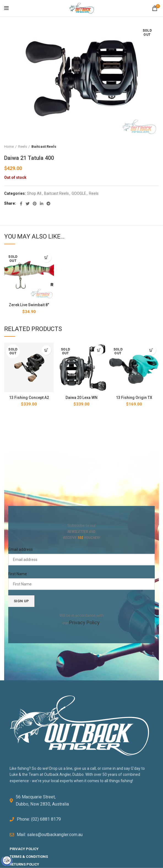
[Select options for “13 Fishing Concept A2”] (46, 350)
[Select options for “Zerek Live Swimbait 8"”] (46, 258)
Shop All (34, 193)
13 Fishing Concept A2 (29, 398)
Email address (21, 549)
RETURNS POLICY (24, 862)
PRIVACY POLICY (24, 847)
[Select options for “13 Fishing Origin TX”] (151, 350)
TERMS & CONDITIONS (29, 855)
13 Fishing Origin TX (134, 398)
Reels (23, 147)
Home (9, 147)
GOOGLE (79, 193)
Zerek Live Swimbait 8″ (29, 305)
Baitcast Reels (44, 147)
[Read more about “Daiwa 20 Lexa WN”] (99, 350)
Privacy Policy (84, 622)
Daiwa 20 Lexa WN (81, 398)
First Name (18, 574)
